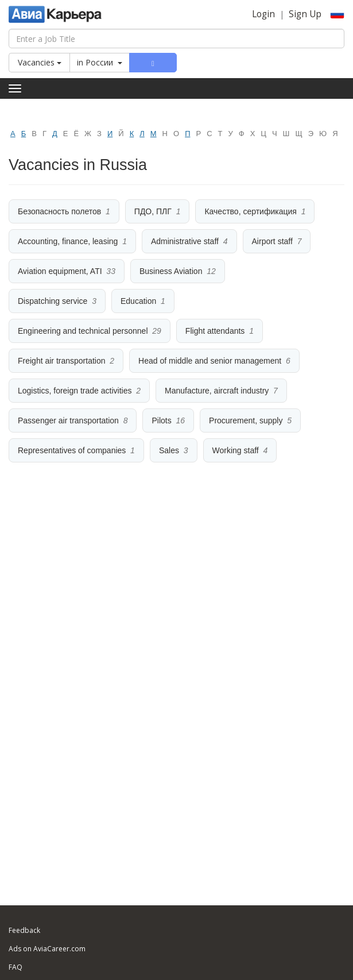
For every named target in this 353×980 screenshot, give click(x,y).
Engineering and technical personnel (83, 331)
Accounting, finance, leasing (68, 241)
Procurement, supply (246, 420)
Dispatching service (53, 301)
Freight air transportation (62, 361)
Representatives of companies (72, 450)
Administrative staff (185, 241)
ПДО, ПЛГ (153, 211)
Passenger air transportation (68, 420)
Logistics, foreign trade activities (75, 391)
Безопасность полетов (59, 211)
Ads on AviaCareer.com (47, 949)
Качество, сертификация (250, 211)
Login (263, 14)
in (100, 62)
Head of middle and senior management (210, 361)
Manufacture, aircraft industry (217, 391)
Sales (169, 450)
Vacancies (40, 62)
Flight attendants (215, 331)
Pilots (161, 420)
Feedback (24, 930)
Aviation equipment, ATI (60, 271)
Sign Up (305, 14)
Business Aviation (171, 271)
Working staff (236, 450)
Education (138, 301)
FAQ (15, 967)
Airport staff (272, 241)
